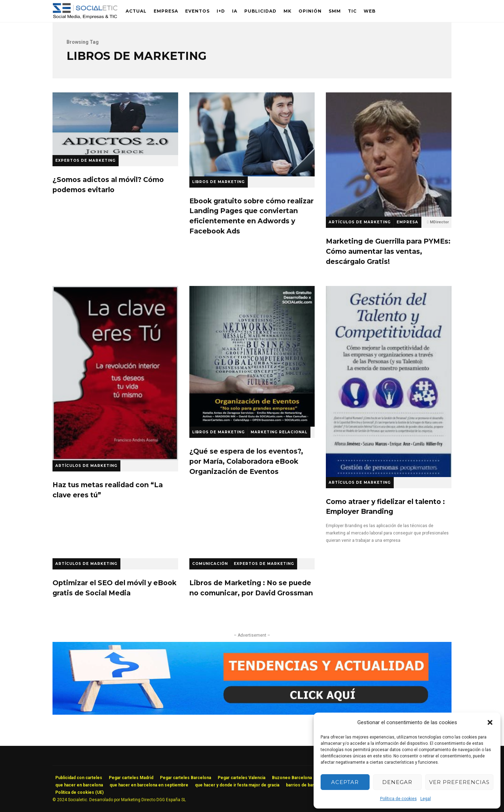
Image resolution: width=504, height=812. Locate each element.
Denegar (397, 782)
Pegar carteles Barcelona (185, 778)
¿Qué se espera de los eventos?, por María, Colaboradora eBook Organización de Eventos (252, 356)
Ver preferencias (459, 782)
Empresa (166, 11)
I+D (221, 11)
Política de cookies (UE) (79, 792)
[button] (490, 722)
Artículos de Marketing (360, 222)
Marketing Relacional (279, 432)
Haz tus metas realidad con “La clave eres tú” (115, 373)
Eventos (197, 11)
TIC (352, 11)
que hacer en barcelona (79, 785)
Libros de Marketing (218, 182)
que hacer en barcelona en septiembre (149, 785)
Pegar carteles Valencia (241, 778)
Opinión (310, 11)
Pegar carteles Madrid (131, 778)
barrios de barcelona (307, 785)
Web (370, 11)
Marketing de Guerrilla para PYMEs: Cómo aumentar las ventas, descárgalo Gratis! (389, 155)
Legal (426, 799)
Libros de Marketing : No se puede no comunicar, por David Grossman (251, 588)
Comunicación (210, 564)
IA (235, 11)
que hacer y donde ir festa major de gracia (237, 785)
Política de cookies (398, 799)
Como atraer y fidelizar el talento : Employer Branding (389, 381)
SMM (335, 11)
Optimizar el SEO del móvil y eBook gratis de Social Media (114, 588)
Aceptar (345, 782)
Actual (136, 11)
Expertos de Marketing (85, 160)
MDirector (439, 222)
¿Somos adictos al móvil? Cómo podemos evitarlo (115, 124)
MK (288, 11)
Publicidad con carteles (79, 778)
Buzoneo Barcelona (292, 778)
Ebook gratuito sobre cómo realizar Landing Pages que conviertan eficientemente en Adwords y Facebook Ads (252, 134)
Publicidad (260, 11)
